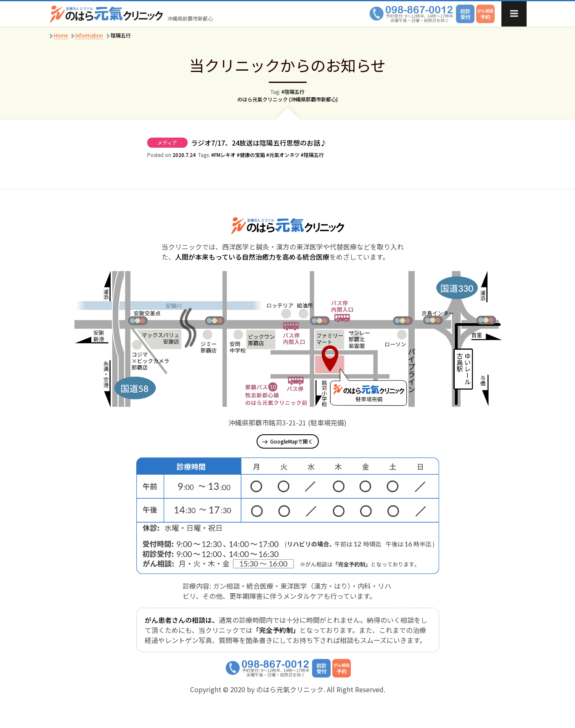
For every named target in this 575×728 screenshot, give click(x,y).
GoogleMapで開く (288, 441)
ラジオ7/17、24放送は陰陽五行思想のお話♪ (259, 143)
